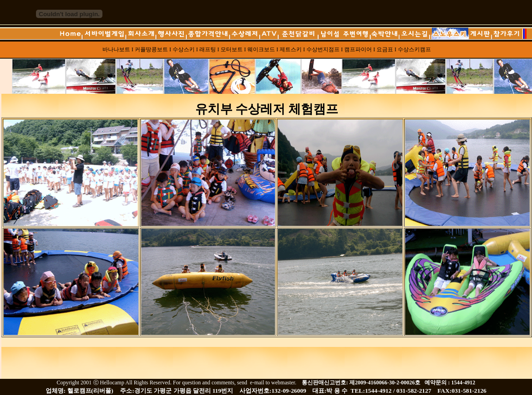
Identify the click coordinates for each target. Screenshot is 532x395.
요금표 (386, 49)
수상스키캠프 (414, 49)
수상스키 (184, 49)
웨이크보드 (261, 49)
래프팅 (208, 49)
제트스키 (291, 49)
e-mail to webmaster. (274, 383)
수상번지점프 (323, 49)
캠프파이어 (358, 49)
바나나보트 (116, 49)
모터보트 (232, 49)
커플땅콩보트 (151, 49)
